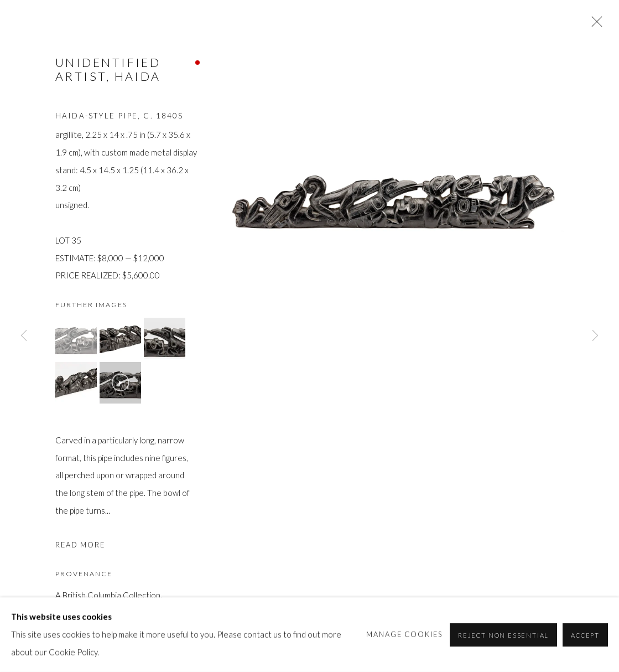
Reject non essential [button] (503, 635)
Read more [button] (80, 545)
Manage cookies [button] (405, 634)
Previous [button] (24, 336)
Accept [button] (585, 635)
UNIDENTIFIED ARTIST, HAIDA (108, 69)
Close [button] (594, 25)
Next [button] (595, 336)
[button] (76, 338)
